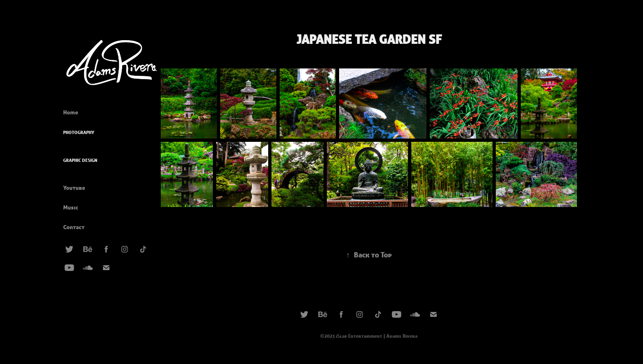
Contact (74, 227)
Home (71, 112)
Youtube (74, 188)
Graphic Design (80, 160)
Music (71, 207)
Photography (79, 132)
